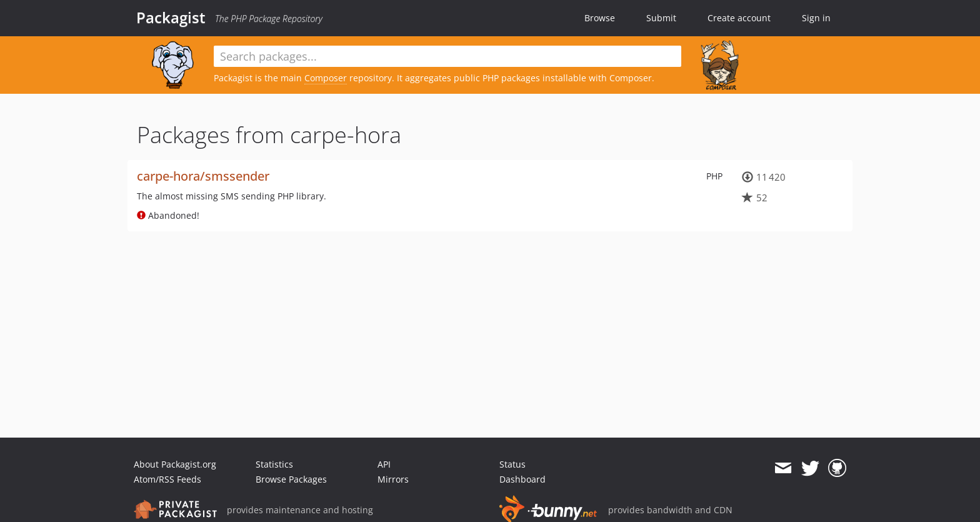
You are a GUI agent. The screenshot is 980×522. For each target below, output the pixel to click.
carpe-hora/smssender (203, 176)
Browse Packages (291, 479)
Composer (326, 78)
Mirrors (393, 479)
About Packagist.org (175, 464)
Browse (600, 18)
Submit (661, 18)
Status (512, 464)
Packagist (171, 18)
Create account (739, 18)
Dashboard (522, 479)
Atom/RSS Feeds (167, 479)
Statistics (274, 464)
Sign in (816, 18)
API (384, 464)
